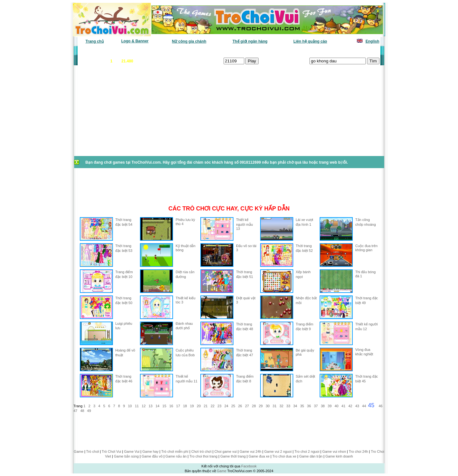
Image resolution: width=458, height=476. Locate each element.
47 (75, 411)
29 (261, 406)
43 (357, 406)
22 (212, 406)
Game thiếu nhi (305, 51)
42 (350, 406)
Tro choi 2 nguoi (307, 451)
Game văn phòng (97, 51)
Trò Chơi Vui (111, 451)
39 (330, 406)
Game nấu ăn (176, 456)
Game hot (333, 51)
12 (144, 406)
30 (267, 406)
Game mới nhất (133, 51)
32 (281, 406)
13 (150, 406)
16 (171, 406)
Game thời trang (233, 456)
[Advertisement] (124, 114)
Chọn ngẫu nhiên (238, 51)
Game (79, 451)
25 (233, 406)
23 (219, 406)
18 (185, 406)
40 (337, 406)
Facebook (249, 466)
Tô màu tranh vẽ (362, 51)
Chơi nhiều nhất (167, 51)
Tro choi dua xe (284, 456)
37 (316, 406)
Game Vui (132, 451)
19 (192, 406)
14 (157, 406)
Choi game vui (226, 451)
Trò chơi (93, 451)
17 (178, 406)
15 (164, 406)
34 (295, 406)
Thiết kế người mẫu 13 (244, 224)
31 (274, 406)
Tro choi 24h (359, 451)
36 (309, 406)
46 (380, 406)
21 (205, 406)
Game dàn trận (311, 456)
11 (137, 406)
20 (199, 406)
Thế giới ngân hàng (250, 41)
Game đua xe (259, 456)
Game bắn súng (126, 456)
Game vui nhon (334, 451)
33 (288, 406)
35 (302, 406)
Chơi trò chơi (201, 451)
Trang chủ (95, 41)
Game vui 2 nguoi (278, 451)
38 (323, 406)
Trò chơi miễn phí (175, 451)
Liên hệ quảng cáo (310, 41)
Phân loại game (202, 51)
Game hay (151, 451)
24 (226, 406)
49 (89, 411)
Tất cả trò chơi (272, 51)
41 (343, 406)
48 (82, 411)
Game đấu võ (152, 456)
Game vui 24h (250, 451)
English (372, 41)
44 (364, 406)
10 (130, 406)
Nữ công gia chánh (189, 41)
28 (254, 406)
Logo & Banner (135, 41)
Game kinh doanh (339, 456)
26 (240, 406)
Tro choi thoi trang (203, 456)
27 (247, 406)
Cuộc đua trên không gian (366, 248)
